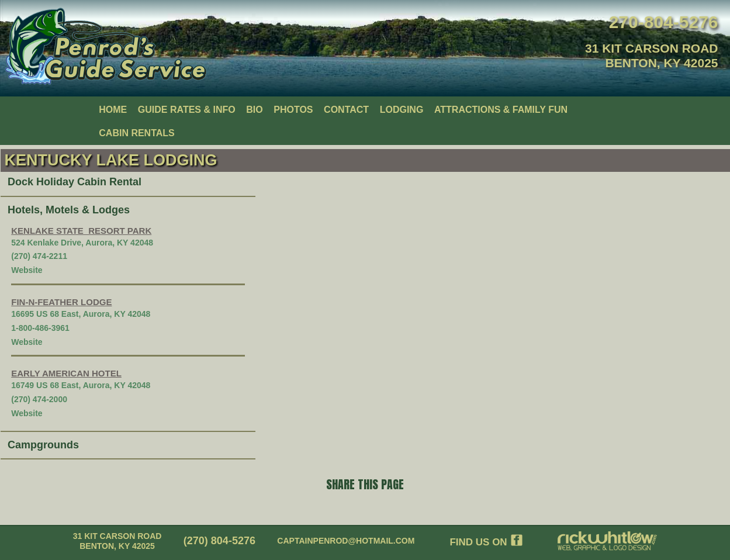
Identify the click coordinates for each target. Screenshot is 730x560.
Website (27, 270)
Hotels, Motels (43, 210)
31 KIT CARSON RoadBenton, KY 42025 (117, 541)
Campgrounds (43, 445)
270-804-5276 (664, 22)
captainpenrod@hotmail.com (346, 541)
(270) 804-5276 (219, 541)
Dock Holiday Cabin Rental (75, 182)
